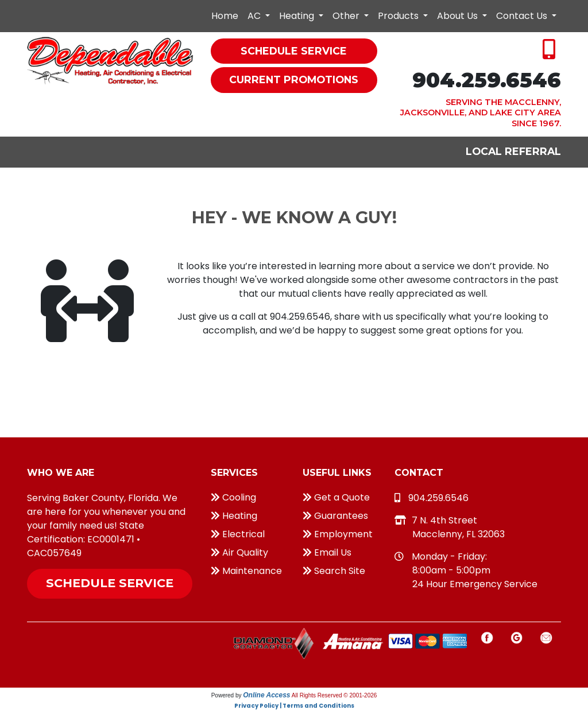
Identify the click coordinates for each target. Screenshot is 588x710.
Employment (338, 534)
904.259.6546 (487, 80)
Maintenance (246, 571)
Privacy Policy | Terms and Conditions (294, 706)
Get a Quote (336, 497)
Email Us (327, 552)
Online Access (266, 695)
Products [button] (399, 16)
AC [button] (255, 16)
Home (225, 16)
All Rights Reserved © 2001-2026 (334, 695)
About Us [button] (459, 16)
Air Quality (239, 552)
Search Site (334, 571)
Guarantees (335, 516)
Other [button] (347, 16)
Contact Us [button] (523, 16)
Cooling (233, 497)
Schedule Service (110, 583)
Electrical (238, 534)
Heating (234, 516)
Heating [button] (298, 16)
